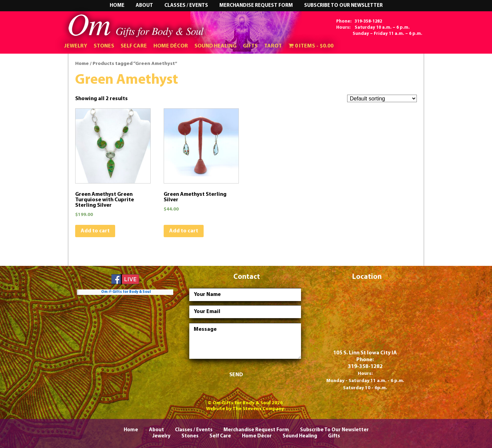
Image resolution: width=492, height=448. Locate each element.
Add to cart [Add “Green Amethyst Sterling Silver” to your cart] (184, 231)
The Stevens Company (258, 409)
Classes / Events (186, 6)
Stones (104, 46)
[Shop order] (382, 99)
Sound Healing (215, 46)
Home (117, 6)
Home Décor (171, 46)
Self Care (134, 46)
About (144, 6)
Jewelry (76, 46)
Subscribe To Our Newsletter (343, 6)
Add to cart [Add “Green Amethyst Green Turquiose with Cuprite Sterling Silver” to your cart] (95, 231)
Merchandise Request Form (256, 6)
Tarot (273, 46)
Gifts (250, 46)
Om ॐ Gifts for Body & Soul (126, 292)
